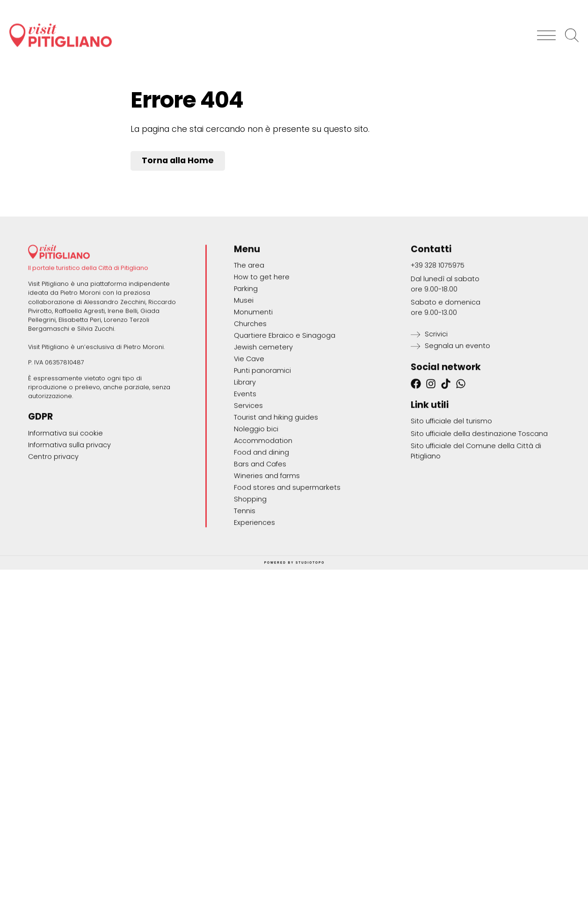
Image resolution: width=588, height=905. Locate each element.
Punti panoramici (262, 425)
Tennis (245, 565)
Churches (250, 378)
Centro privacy (53, 511)
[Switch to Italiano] (521, 5)
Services (248, 460)
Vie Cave (249, 413)
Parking (246, 343)
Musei (244, 355)
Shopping (250, 553)
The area (249, 319)
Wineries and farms (267, 530)
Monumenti (253, 366)
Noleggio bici (256, 483)
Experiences (254, 577)
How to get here (262, 331)
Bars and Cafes (260, 518)
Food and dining (261, 507)
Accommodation (263, 495)
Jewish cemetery (263, 401)
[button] (546, 29)
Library (245, 436)
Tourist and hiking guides (276, 471)
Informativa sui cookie (65, 487)
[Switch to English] (563, 5)
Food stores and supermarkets (287, 542)
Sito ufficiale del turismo (451, 475)
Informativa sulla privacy (69, 499)
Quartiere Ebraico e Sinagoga (285, 390)
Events (245, 448)
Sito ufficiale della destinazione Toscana (479, 488)
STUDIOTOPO (310, 617)
